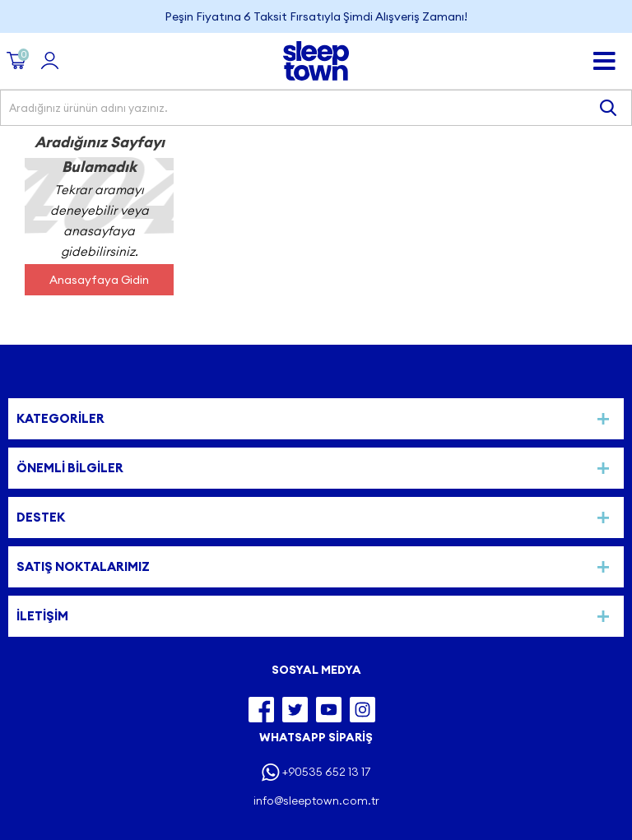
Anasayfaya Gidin (99, 280)
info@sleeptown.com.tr (316, 801)
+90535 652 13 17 (326, 772)
